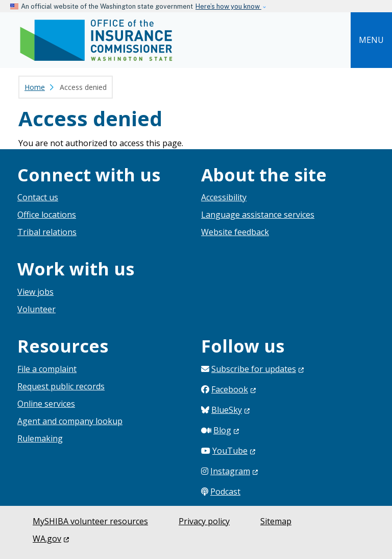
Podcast (225, 492)
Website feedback (235, 232)
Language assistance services (258, 215)
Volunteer (36, 309)
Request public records (61, 386)
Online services (46, 404)
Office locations (47, 215)
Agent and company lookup (70, 421)
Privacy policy (204, 521)
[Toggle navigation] (371, 40)
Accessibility (224, 197)
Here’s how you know (228, 6)
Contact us (38, 197)
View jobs (35, 292)
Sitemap (276, 521)
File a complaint (47, 369)
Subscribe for (258, 369)
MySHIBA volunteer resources (90, 521)
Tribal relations (47, 232)
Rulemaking (40, 438)
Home (35, 87)
